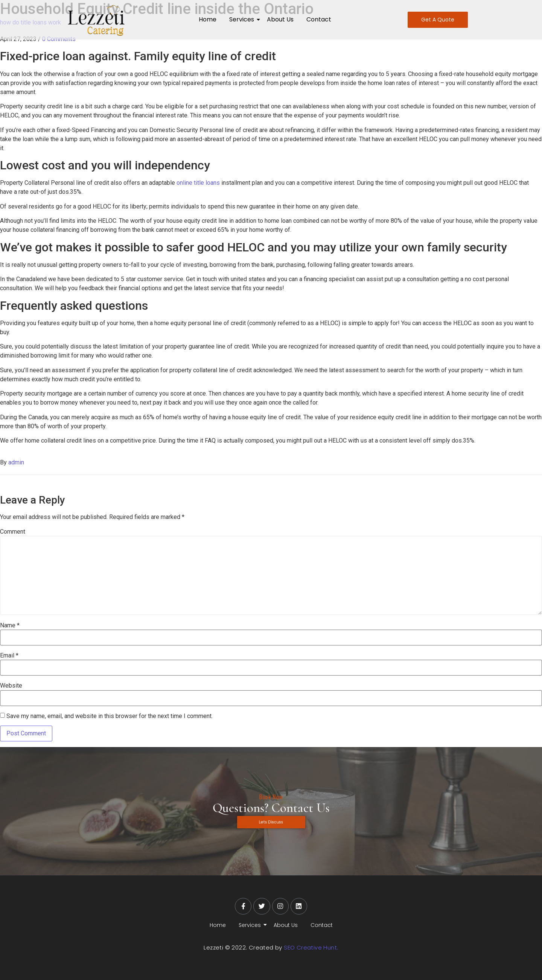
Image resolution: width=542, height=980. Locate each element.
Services (243, 19)
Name (10, 625)
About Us (280, 19)
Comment (13, 532)
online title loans (198, 183)
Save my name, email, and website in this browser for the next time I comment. (110, 716)
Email (9, 656)
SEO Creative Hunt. (311, 947)
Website (11, 686)
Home (208, 19)
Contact (319, 19)
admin (16, 462)
